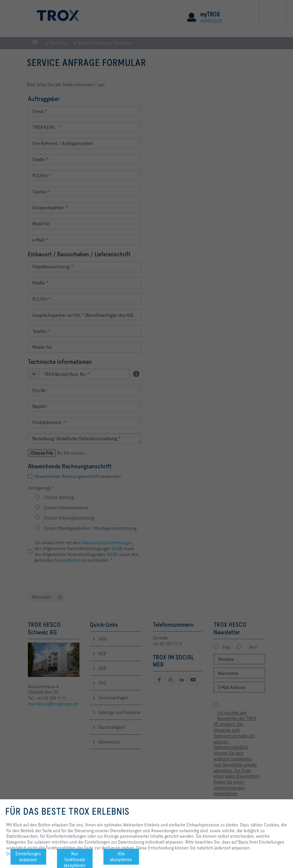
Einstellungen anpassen (28, 856)
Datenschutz (18, 854)
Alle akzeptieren (121, 856)
